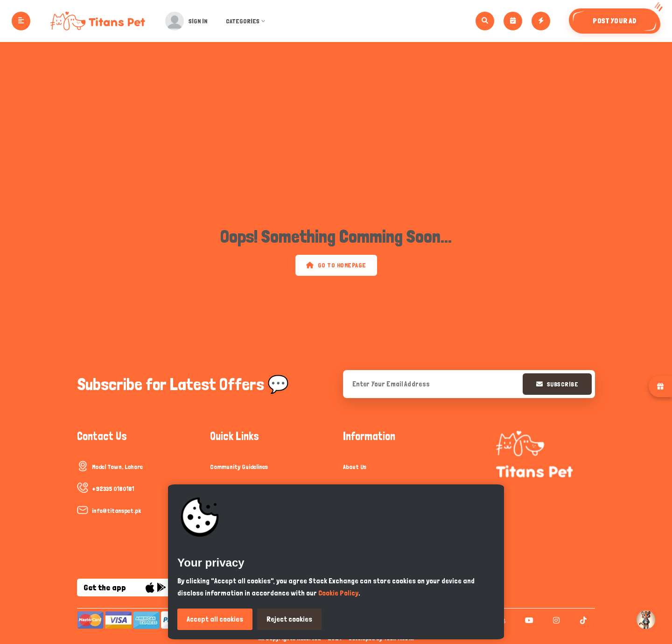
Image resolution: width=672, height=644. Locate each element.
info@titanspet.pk (116, 511)
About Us (355, 467)
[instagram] (555, 620)
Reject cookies (289, 619)
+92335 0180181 (113, 489)
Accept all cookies (215, 619)
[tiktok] (582, 620)
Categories (248, 21)
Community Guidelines (239, 467)
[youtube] (528, 620)
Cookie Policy (338, 593)
